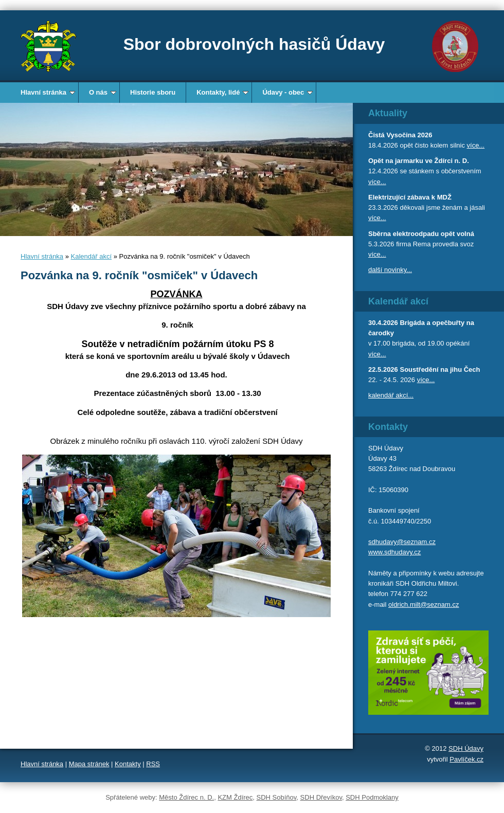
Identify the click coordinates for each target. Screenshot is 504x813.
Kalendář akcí (92, 256)
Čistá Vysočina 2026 (400, 135)
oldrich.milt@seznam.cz (424, 604)
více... (476, 145)
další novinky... (390, 270)
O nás (103, 92)
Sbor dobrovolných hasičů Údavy (254, 44)
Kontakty (128, 764)
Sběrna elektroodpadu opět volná (421, 234)
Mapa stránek (89, 764)
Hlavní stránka (48, 92)
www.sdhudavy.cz (394, 552)
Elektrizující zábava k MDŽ (410, 197)
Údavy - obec (287, 92)
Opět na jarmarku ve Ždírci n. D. (419, 161)
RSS (153, 764)
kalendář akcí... (391, 395)
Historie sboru (153, 92)
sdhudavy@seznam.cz (402, 542)
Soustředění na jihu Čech (440, 369)
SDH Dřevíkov (321, 797)
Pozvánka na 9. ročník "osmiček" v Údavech (139, 275)
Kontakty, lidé (222, 92)
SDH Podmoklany (372, 797)
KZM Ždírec (235, 797)
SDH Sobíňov (277, 797)
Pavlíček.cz (466, 759)
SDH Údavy (466, 748)
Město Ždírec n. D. (186, 797)
